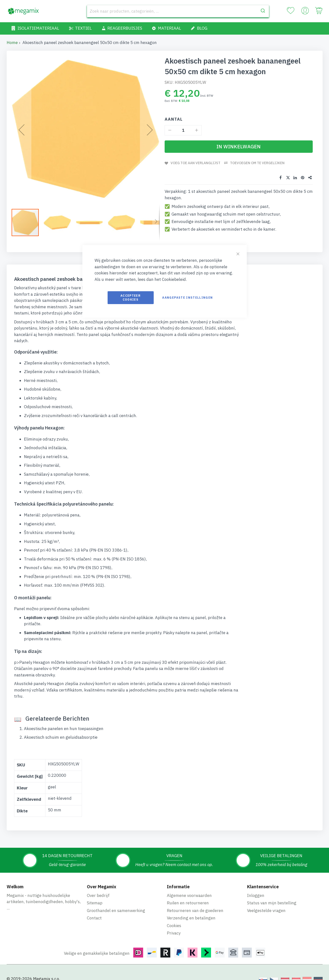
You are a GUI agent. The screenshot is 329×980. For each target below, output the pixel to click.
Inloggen (256, 895)
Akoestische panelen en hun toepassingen (64, 729)
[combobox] (178, 11)
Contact (94, 918)
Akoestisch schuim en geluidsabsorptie (61, 737)
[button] (60, 223)
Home (12, 43)
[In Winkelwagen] (239, 147)
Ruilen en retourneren (188, 903)
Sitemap (95, 903)
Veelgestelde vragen (266, 911)
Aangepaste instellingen (187, 298)
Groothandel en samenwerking (116, 911)
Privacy (174, 933)
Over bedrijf (98, 895)
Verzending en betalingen (191, 918)
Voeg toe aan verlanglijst (195, 163)
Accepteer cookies (131, 298)
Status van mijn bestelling (272, 903)
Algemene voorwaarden (189, 895)
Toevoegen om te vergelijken (257, 163)
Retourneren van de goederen (195, 911)
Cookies (174, 926)
